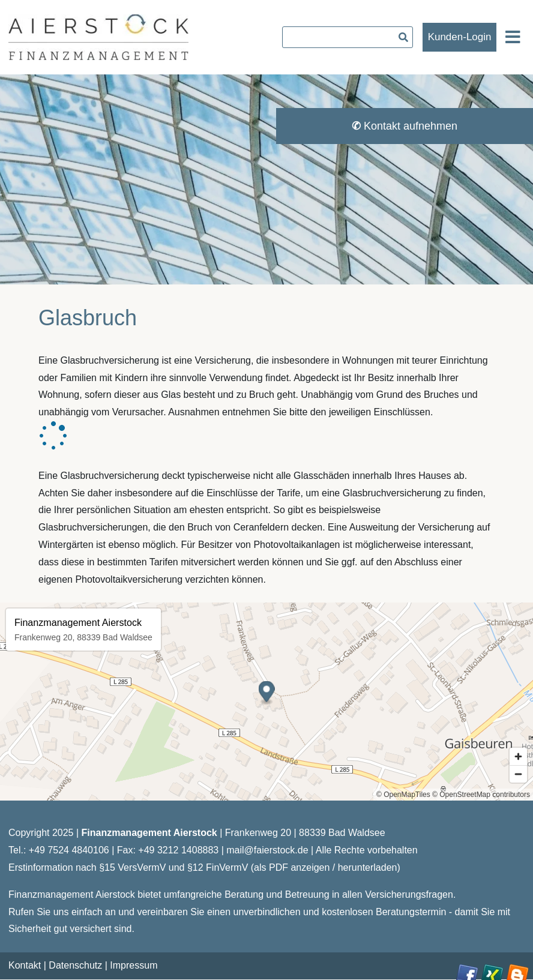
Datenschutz (75, 965)
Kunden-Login (460, 37)
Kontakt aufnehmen (405, 126)
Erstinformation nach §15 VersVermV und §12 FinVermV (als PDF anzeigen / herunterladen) (204, 867)
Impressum (134, 965)
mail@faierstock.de (267, 850)
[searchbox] (348, 37)
